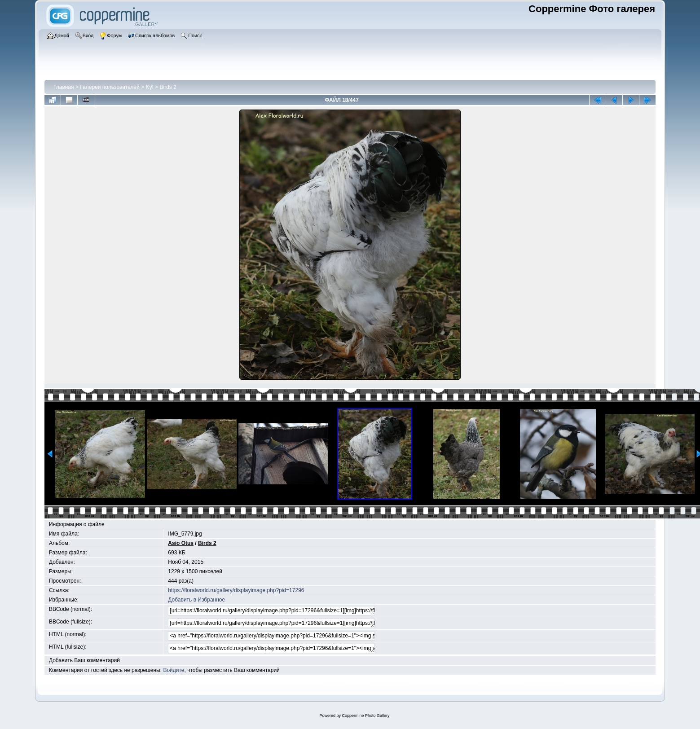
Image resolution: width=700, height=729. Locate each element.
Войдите (174, 670)
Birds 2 (168, 87)
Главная (64, 87)
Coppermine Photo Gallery (365, 716)
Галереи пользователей (110, 87)
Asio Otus (181, 543)
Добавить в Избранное (196, 600)
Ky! (149, 87)
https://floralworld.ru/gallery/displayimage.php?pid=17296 (236, 590)
